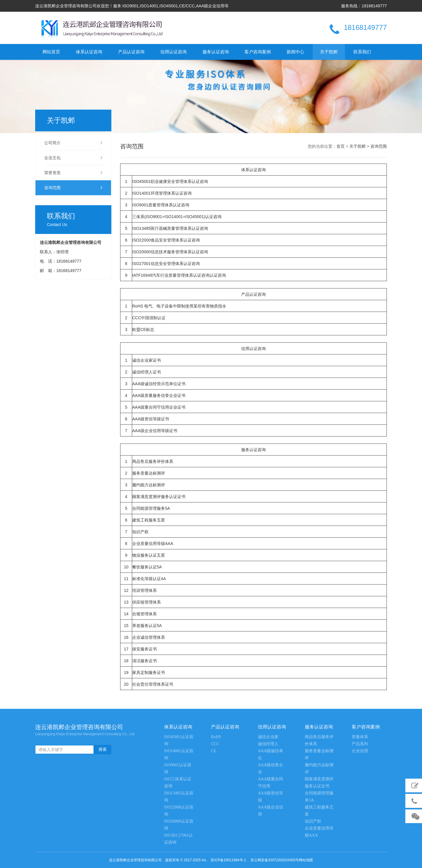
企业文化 (73, 158)
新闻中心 (295, 52)
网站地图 (306, 860)
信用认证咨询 (173, 52)
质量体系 (360, 737)
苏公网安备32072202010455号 (275, 860)
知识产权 (313, 821)
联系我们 (362, 52)
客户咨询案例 (258, 52)
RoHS (216, 737)
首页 (341, 146)
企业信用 (360, 751)
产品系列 (360, 744)
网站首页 (51, 52)
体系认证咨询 (89, 52)
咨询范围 (73, 188)
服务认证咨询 (216, 52)
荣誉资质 (73, 173)
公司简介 (73, 143)
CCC (215, 744)
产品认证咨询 (131, 52)
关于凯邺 (329, 52)
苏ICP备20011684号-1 (228, 860)
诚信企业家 (268, 737)
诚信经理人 (268, 744)
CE (214, 751)
